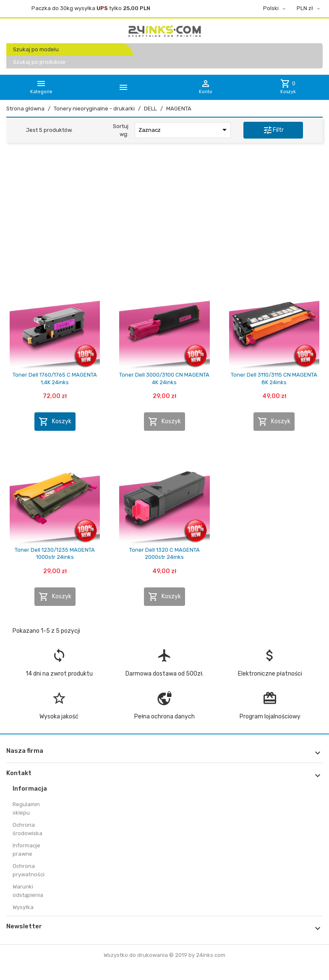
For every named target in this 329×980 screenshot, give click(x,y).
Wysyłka (23, 907)
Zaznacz (184, 130)
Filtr (273, 130)
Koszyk (55, 422)
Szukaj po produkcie (39, 62)
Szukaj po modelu (36, 49)
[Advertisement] (164, 214)
